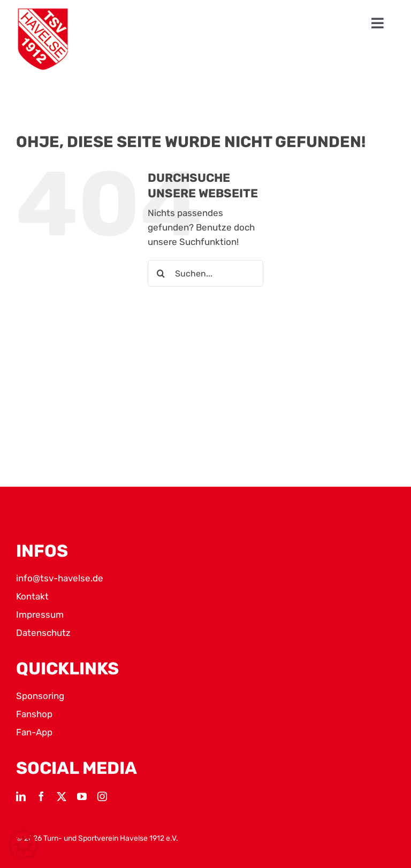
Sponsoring (40, 696)
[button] (24, 844)
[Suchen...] (205, 273)
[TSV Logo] (43, 39)
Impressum (40, 614)
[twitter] (62, 796)
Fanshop (34, 714)
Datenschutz (43, 633)
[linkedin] (21, 796)
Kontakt (32, 596)
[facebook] (41, 796)
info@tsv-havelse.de (60, 578)
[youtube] (82, 796)
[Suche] (161, 273)
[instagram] (102, 796)
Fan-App (34, 732)
